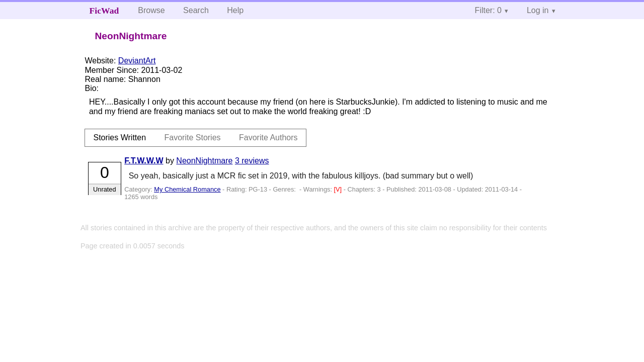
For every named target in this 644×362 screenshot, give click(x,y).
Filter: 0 (488, 10)
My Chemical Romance (187, 189)
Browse (151, 10)
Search (196, 10)
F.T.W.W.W (144, 161)
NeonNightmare (204, 161)
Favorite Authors (268, 138)
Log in (538, 10)
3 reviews (252, 161)
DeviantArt (137, 61)
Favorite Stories (193, 138)
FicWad (104, 11)
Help (235, 10)
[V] (339, 189)
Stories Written (119, 138)
